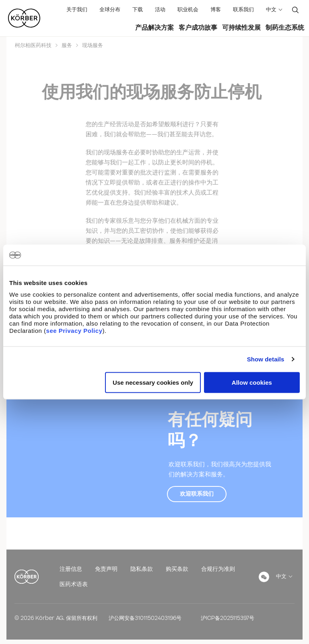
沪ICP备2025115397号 (228, 618)
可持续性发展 (241, 28)
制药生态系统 (285, 28)
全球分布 (110, 10)
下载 (138, 10)
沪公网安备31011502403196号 (145, 618)
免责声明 (106, 569)
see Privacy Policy (74, 330)
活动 (160, 10)
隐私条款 (142, 569)
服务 (67, 45)
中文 (271, 10)
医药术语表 (74, 584)
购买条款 (177, 569)
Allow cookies (252, 382)
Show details (266, 359)
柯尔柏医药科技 (34, 45)
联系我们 (243, 10)
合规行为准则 (218, 569)
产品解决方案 (154, 28)
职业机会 (188, 10)
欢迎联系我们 (197, 494)
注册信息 (71, 569)
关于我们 (77, 10)
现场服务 (92, 45)
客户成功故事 (198, 28)
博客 (216, 10)
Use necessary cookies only (153, 382)
